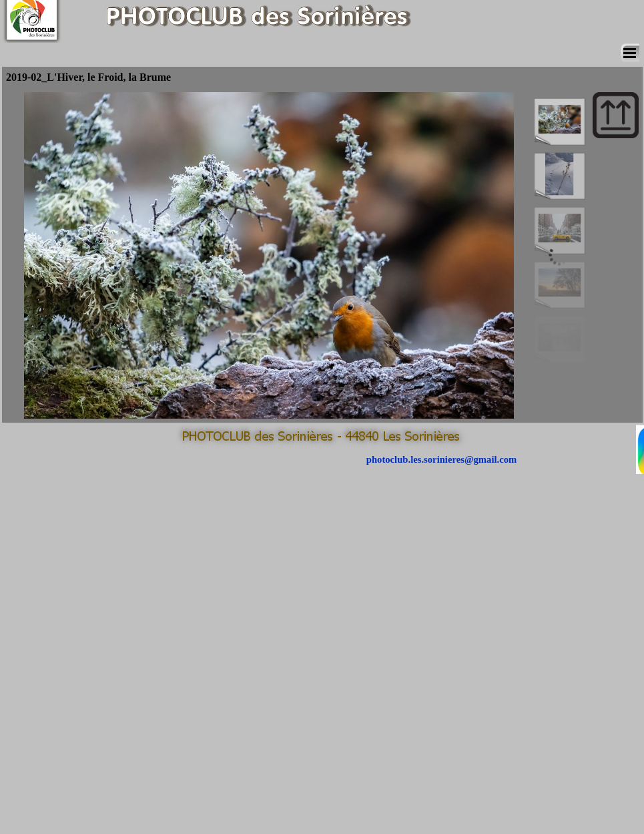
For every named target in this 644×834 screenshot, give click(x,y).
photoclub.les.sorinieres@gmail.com (441, 459)
